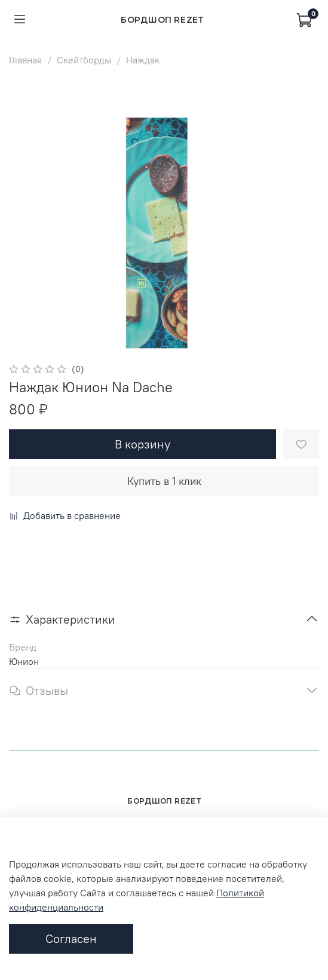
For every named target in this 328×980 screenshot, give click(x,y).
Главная (25, 60)
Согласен (71, 938)
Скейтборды (84, 60)
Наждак (143, 60)
